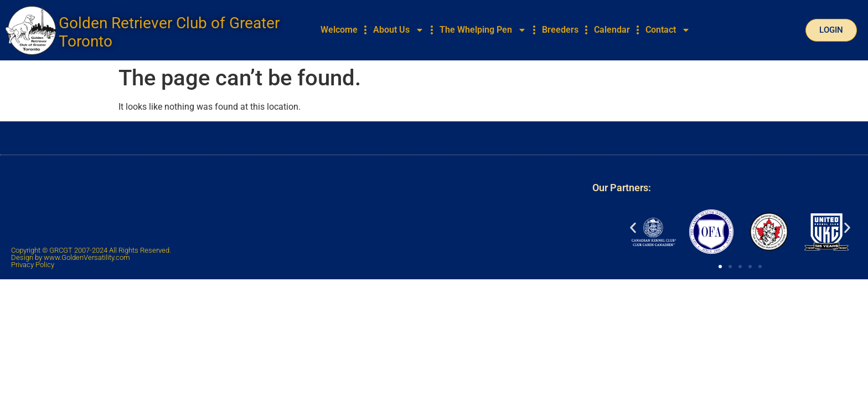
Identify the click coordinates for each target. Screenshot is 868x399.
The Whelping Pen (483, 30)
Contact (668, 30)
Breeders (560, 30)
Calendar (612, 30)
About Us (399, 30)
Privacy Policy (33, 265)
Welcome (339, 30)
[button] (633, 228)
